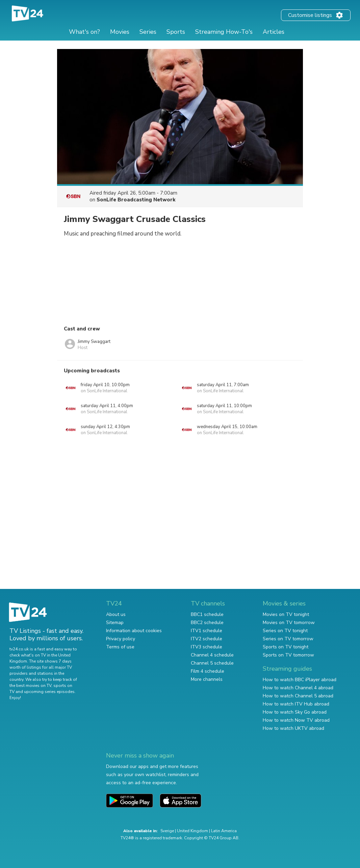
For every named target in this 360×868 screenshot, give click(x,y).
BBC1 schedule (207, 614)
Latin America (224, 831)
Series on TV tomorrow (288, 639)
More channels (207, 679)
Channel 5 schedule (212, 663)
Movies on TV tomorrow (289, 623)
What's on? (84, 32)
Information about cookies (134, 631)
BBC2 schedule (207, 623)
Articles (274, 32)
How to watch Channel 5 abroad (298, 696)
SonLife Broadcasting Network (136, 200)
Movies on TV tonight (286, 614)
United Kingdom (192, 831)
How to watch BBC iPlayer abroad (300, 680)
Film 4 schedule (208, 671)
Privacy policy (121, 639)
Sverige (167, 831)
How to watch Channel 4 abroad (298, 688)
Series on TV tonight (285, 631)
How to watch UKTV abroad (293, 728)
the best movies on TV (30, 686)
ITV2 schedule (207, 639)
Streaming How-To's (224, 32)
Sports (176, 32)
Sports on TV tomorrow (288, 655)
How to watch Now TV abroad (296, 720)
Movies (120, 32)
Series (148, 32)
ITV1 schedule (207, 631)
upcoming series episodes (49, 692)
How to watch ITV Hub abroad (296, 704)
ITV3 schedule (207, 647)
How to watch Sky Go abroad (295, 712)
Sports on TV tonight (286, 647)
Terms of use (120, 647)
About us (116, 614)
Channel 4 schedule (212, 655)
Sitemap (115, 623)
